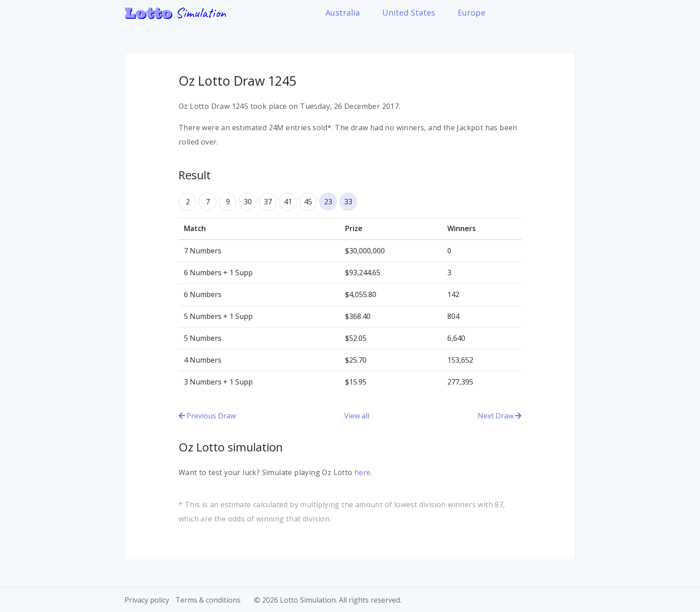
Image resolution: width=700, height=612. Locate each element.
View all (357, 416)
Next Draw (500, 416)
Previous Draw (207, 416)
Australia (343, 12)
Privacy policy (147, 600)
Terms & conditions (208, 600)
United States (409, 12)
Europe (471, 12)
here (363, 472)
